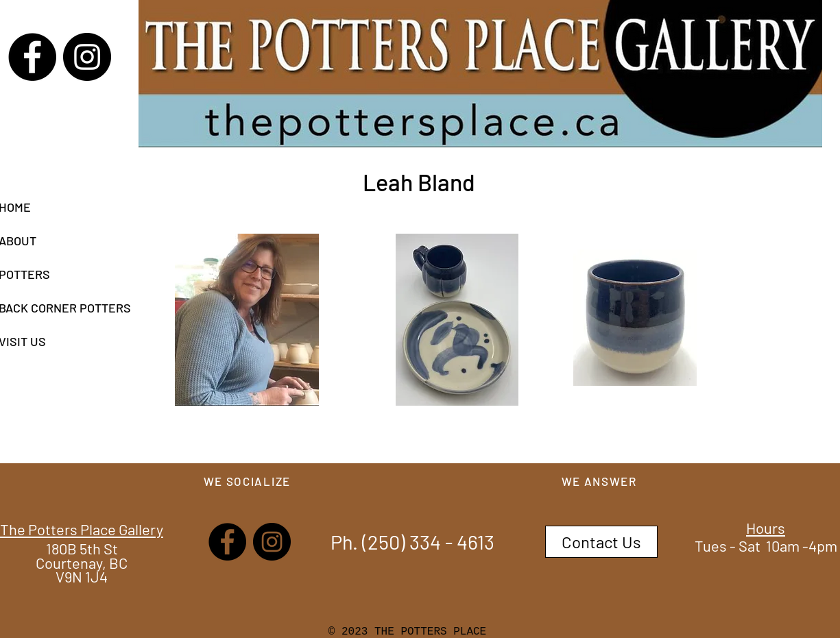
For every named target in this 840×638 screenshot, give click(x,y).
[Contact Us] (601, 542)
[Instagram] (87, 57)
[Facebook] (32, 57)
